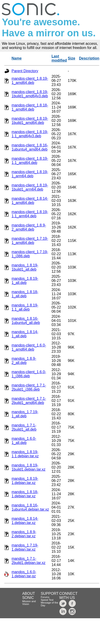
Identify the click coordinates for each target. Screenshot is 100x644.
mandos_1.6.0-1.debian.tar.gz (24, 574)
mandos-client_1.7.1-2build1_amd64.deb (29, 401)
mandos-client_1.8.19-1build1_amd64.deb (30, 121)
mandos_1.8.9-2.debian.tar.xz (24, 534)
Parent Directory (25, 71)
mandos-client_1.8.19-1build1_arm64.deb (30, 187)
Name (17, 58)
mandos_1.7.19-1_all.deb (25, 414)
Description (89, 58)
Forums (45, 597)
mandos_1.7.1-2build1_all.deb (24, 427)
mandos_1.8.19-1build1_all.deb (25, 267)
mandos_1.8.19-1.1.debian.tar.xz (25, 454)
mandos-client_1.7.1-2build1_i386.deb (29, 387)
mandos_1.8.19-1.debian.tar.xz (25, 481)
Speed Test (47, 600)
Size (72, 58)
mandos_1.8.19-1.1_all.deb (25, 307)
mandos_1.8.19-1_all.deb (25, 281)
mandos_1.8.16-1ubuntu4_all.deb (26, 321)
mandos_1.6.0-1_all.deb (24, 441)
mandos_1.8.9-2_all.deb (24, 361)
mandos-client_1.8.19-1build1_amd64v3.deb (30, 94)
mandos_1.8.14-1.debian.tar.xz (25, 521)
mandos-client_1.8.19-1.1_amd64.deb (30, 161)
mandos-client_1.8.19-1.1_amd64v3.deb (30, 134)
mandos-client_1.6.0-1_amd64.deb (29, 347)
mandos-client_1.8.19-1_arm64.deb (30, 174)
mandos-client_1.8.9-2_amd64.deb (29, 227)
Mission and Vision (29, 603)
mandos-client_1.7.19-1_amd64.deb (30, 241)
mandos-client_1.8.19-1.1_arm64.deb (30, 214)
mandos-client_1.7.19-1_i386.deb (30, 254)
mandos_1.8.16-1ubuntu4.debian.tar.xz (30, 507)
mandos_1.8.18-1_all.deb (25, 294)
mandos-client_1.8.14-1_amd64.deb (30, 201)
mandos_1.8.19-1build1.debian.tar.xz (29, 467)
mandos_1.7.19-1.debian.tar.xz (25, 547)
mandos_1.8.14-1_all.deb (25, 334)
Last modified (59, 58)
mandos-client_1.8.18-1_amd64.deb (30, 107)
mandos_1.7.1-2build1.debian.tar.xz (29, 561)
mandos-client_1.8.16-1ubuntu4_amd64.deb (30, 147)
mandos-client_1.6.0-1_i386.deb (29, 374)
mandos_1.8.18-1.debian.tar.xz (25, 494)
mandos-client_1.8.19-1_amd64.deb (30, 81)
